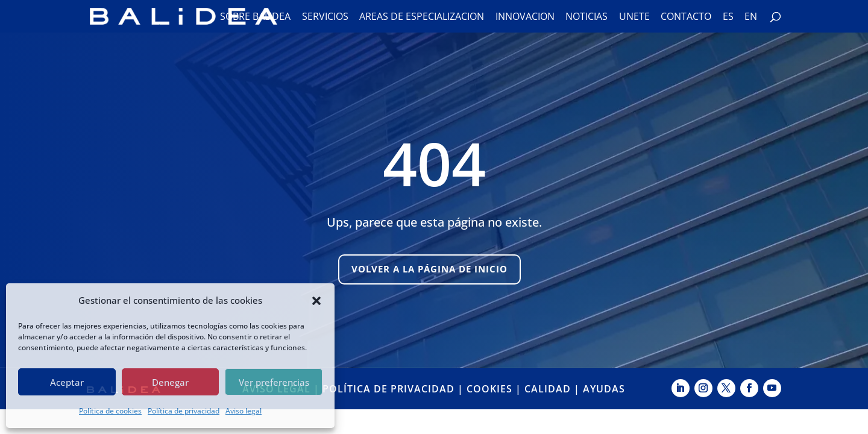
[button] (316, 301)
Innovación (525, 17)
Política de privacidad (184, 411)
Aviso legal (244, 411)
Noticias (587, 17)
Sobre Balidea (255, 17)
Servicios (325, 17)
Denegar (170, 382)
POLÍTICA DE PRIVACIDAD (388, 389)
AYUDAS (604, 389)
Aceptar (67, 382)
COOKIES (489, 389)
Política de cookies (110, 411)
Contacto (686, 17)
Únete (634, 17)
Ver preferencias (274, 382)
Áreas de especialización (422, 17)
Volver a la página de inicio (429, 269)
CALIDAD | (554, 389)
